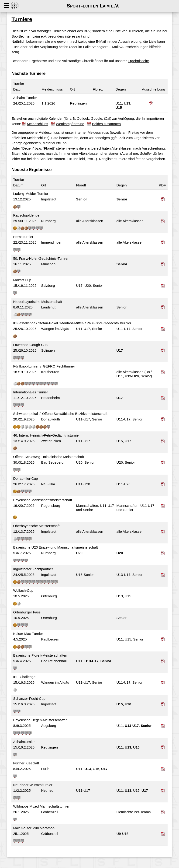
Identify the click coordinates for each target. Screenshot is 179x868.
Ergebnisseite (139, 61)
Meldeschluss (39, 124)
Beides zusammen (108, 124)
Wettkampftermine (71, 124)
